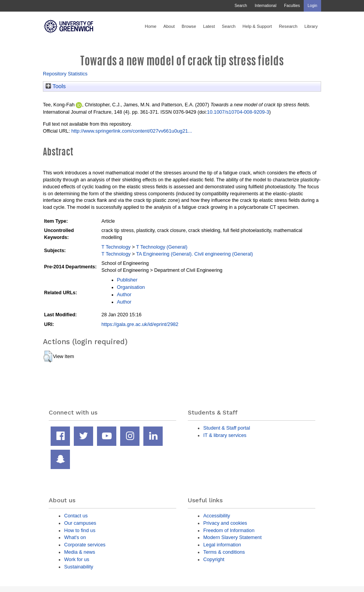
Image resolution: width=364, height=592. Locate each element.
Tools (56, 86)
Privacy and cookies (225, 523)
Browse (189, 26)
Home (151, 26)
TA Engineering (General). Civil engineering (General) (194, 254)
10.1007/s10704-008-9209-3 (238, 112)
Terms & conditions (224, 552)
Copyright (214, 559)
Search (241, 6)
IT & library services (225, 435)
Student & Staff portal (227, 428)
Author (124, 294)
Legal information (222, 545)
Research (288, 26)
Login (312, 6)
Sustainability (79, 567)
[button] (48, 357)
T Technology (116, 247)
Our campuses (80, 523)
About (169, 26)
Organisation (131, 287)
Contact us (76, 516)
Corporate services (85, 545)
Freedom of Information (229, 530)
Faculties (292, 6)
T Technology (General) (162, 247)
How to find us (80, 530)
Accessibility (217, 516)
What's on (75, 537)
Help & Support (257, 26)
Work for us (77, 559)
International (265, 6)
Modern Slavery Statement (232, 537)
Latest (209, 26)
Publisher (127, 280)
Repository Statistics (65, 74)
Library (311, 26)
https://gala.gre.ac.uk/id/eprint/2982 (140, 324)
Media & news (80, 552)
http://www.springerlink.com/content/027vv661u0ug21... (132, 131)
